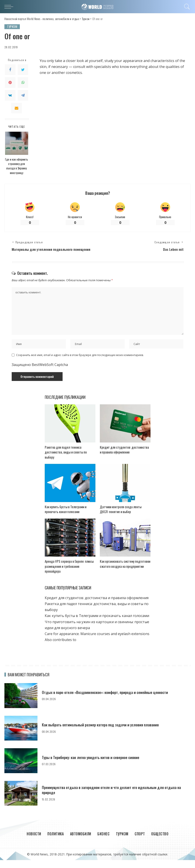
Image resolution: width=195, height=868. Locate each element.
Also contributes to (60, 648)
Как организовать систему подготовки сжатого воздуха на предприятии (125, 572)
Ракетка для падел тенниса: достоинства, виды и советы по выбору (66, 460)
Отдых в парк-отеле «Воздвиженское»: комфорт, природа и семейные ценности (108, 700)
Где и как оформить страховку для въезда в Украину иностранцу (17, 166)
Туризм (12, 27)
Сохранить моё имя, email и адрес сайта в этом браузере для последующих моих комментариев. (80, 363)
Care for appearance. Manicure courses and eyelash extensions (97, 642)
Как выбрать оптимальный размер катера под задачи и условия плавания (103, 733)
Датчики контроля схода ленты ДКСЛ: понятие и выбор (121, 517)
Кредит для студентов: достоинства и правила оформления (124, 458)
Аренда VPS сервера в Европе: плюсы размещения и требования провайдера (69, 574)
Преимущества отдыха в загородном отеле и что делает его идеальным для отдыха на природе (114, 798)
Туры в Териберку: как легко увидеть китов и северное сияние (93, 765)
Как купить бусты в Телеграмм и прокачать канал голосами (66, 517)
